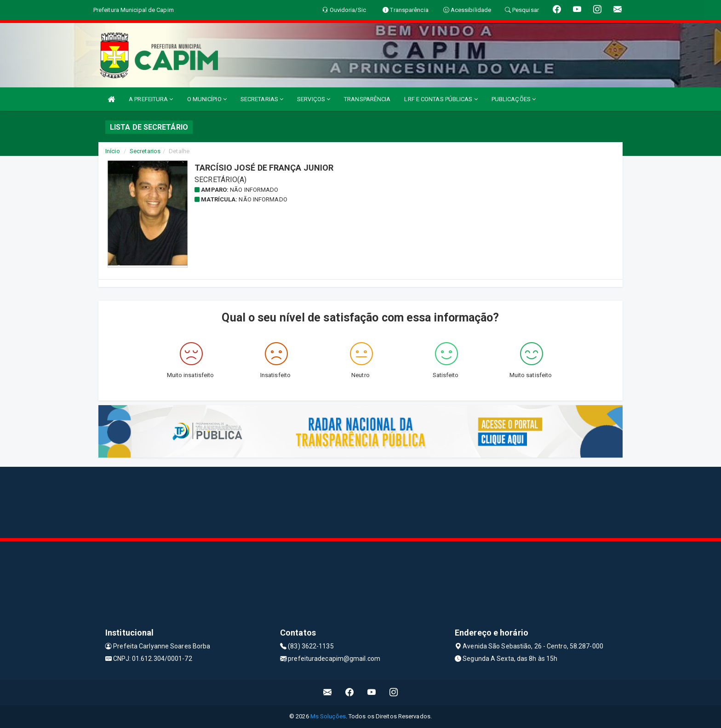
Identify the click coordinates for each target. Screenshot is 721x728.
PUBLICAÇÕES (514, 99)
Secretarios (145, 151)
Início (113, 151)
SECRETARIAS (262, 99)
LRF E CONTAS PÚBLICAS (441, 99)
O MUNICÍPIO (207, 99)
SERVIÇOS (314, 99)
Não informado (254, 190)
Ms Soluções (328, 716)
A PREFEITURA (151, 99)
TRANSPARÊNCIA (367, 99)
